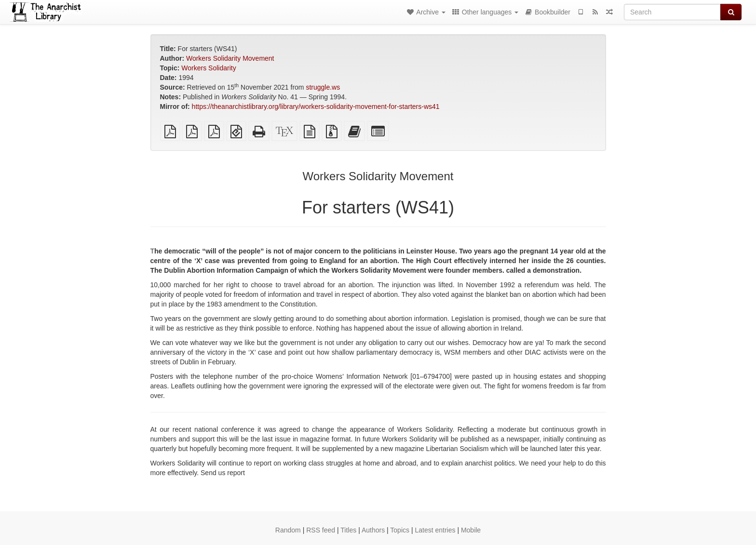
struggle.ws (323, 87)
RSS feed (321, 530)
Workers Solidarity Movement (230, 58)
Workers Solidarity (209, 68)
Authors (373, 530)
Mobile (471, 530)
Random (288, 530)
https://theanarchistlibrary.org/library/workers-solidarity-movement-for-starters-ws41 (316, 106)
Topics (400, 530)
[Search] (672, 12)
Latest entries (435, 530)
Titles (348, 530)
